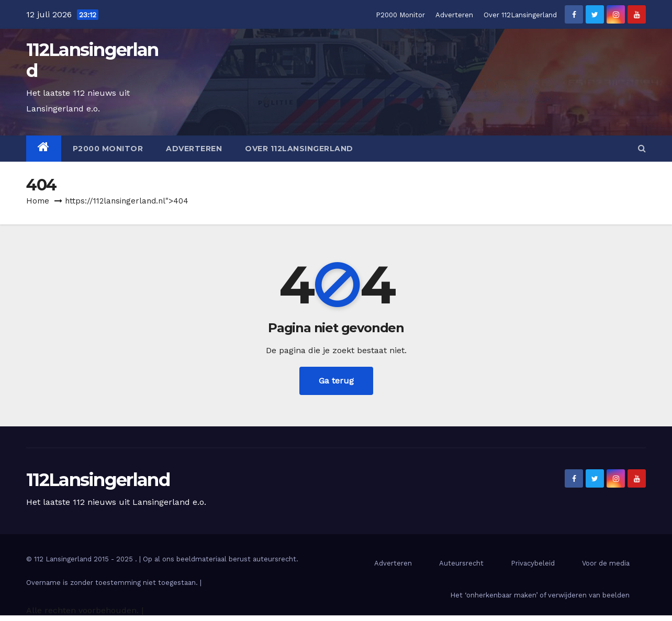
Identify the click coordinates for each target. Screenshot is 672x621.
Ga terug (336, 381)
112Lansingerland (92, 60)
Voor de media (606, 563)
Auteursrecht (461, 563)
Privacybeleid (533, 563)
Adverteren (454, 15)
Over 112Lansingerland (520, 15)
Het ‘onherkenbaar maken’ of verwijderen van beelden (540, 595)
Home (38, 201)
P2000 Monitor (400, 15)
